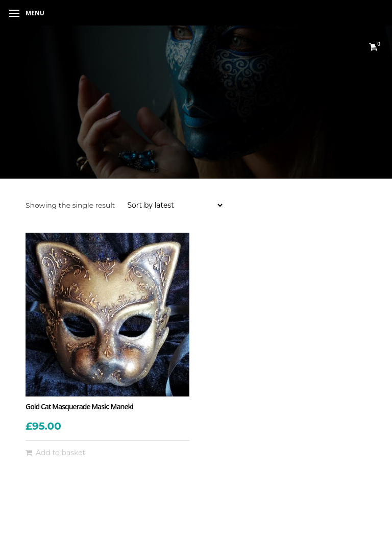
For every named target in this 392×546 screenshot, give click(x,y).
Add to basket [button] (60, 453)
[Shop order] (175, 205)
